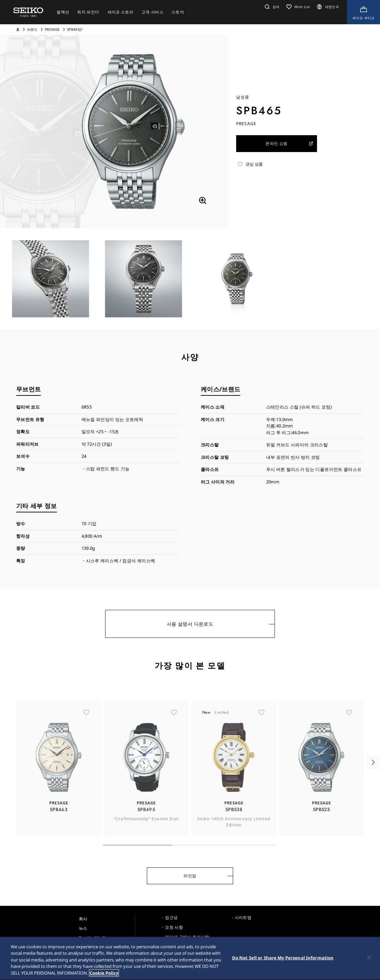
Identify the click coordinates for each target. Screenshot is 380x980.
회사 (83, 919)
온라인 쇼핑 (290, 143)
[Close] (369, 960)
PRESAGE (52, 29)
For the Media (93, 938)
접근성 (171, 917)
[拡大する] (202, 201)
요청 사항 (174, 927)
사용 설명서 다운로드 (190, 624)
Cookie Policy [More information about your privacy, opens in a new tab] (104, 975)
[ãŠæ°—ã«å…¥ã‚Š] (86, 726)
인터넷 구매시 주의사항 (187, 937)
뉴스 (83, 928)
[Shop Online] (363, 12)
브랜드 (32, 29)
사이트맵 (243, 917)
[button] (271, 7)
